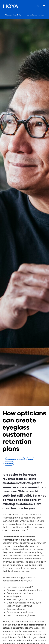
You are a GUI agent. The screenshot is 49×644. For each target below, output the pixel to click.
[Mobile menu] (44, 6)
